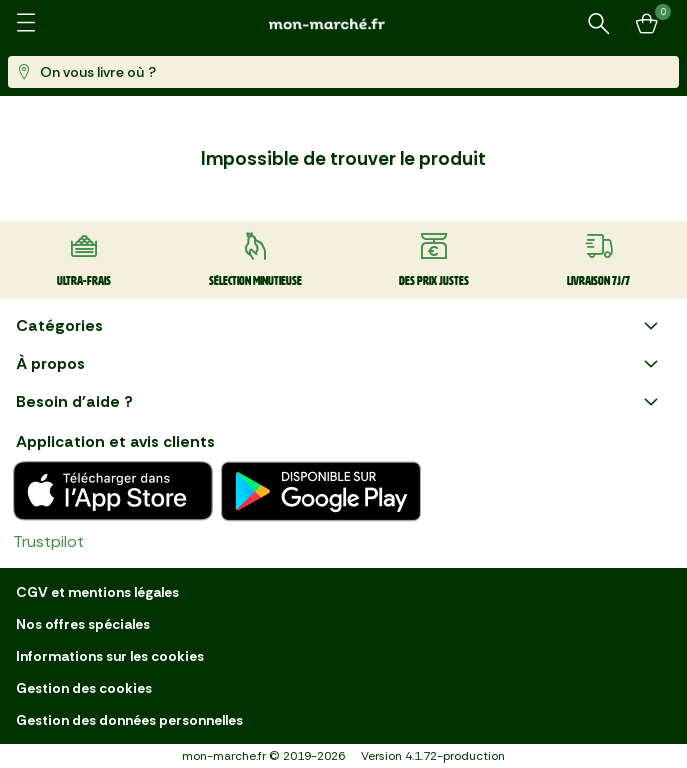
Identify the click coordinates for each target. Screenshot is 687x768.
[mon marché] (344, 23)
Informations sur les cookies (110, 656)
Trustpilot (48, 541)
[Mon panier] (647, 24)
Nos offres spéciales (83, 624)
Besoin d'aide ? (339, 402)
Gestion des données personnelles (129, 720)
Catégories (339, 326)
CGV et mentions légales (97, 592)
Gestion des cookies (84, 688)
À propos (339, 364)
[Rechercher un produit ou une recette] (599, 24)
